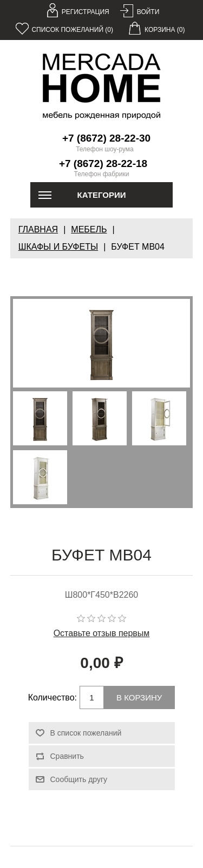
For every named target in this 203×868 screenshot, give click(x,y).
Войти (148, 12)
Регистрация (86, 12)
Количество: (53, 697)
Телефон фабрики (102, 174)
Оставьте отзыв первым (102, 633)
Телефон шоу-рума (105, 149)
